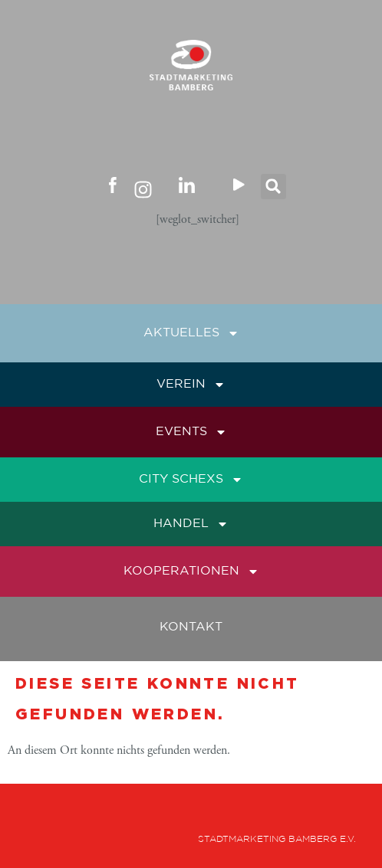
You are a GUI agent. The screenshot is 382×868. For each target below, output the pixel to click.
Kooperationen (191, 572)
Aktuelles (191, 333)
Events (191, 432)
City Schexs (191, 480)
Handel (191, 524)
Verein (191, 385)
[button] (273, 187)
